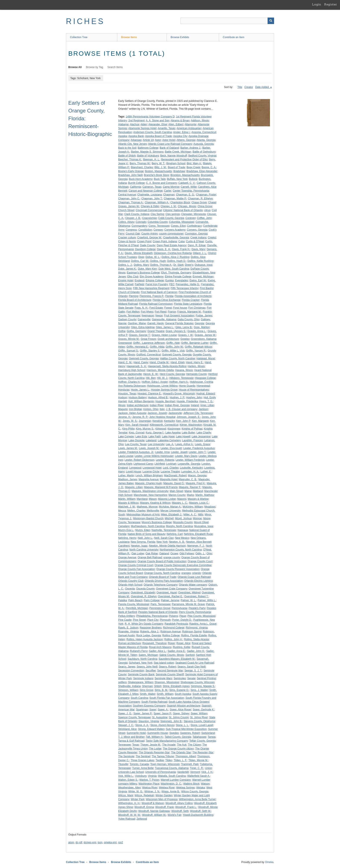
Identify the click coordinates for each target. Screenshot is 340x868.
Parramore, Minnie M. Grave (188, 604)
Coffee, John (204, 218)
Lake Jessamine (201, 436)
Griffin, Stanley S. (150, 351)
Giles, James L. (165, 327)
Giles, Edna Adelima (143, 327)
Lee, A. (170, 444)
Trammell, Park (190, 764)
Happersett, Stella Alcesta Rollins (167, 366)
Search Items (115, 67)
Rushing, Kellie (181, 647)
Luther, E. (206, 472)
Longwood (135, 468)
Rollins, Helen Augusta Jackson (145, 639)
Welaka (201, 788)
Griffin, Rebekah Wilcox (199, 347)
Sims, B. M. (161, 690)
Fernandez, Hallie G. (188, 284)
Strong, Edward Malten (151, 729)
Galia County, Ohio (189, 319)
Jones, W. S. (130, 421)
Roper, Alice (183, 643)
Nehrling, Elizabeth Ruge (199, 534)
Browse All (75, 67)
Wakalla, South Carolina (172, 776)
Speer (153, 710)
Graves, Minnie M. (129, 339)
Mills (201, 515)
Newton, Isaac (139, 546)
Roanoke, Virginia (128, 632)
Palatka (123, 600)
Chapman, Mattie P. (175, 199)
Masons (182, 499)
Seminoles (180, 678)
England (139, 280)
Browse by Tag (95, 67)
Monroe (197, 518)
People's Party (197, 608)
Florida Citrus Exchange (167, 300)
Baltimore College (148, 148)
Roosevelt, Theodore (154, 643)
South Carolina (139, 698)
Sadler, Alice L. (158, 651)
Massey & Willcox (128, 503)
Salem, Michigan (148, 655)
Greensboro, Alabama (204, 339)
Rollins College (171, 635)
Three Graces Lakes (142, 760)
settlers (122, 682)
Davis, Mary (198, 249)
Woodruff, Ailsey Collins (179, 803)
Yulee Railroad (127, 819)
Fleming (133, 296)
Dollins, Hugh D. (177, 261)
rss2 (120, 842)
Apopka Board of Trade (158, 136)
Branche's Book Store (157, 175)
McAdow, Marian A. (170, 507)
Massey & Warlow (198, 499)
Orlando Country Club (131, 581)
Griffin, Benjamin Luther (195, 343)
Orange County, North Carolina (162, 573)
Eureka (169, 280)
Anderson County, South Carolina (152, 132)
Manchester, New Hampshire (150, 495)
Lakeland (151, 440)
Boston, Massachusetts (159, 171)
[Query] (227, 21)
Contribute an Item (234, 37)
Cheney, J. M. (168, 206)
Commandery (139, 226)
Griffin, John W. (175, 347)
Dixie (141, 257)
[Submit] (271, 21)
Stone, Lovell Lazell (202, 725)
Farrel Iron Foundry (157, 284)
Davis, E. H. (164, 249)
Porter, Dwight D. (182, 620)
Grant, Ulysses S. (176, 331)
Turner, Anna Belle (143, 768)
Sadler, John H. (196, 651)
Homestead (203, 386)
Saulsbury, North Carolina (142, 659)
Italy (162, 409)
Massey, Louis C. (199, 503)
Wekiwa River (167, 788)
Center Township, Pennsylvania (191, 191)
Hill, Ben (151, 378)
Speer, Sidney (181, 713)
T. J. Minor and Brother (131, 737)
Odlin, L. (200, 554)
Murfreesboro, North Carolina (148, 526)
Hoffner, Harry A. (179, 382)
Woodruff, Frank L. (186, 807)
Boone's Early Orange (131, 171)
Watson (205, 784)
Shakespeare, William (141, 682)
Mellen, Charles (136, 511)
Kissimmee (174, 429)
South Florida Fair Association (167, 698)
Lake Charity (204, 433)
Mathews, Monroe (147, 507)
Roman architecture (130, 643)
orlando (196, 573)
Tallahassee (199, 737)
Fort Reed (161, 312)
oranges (186, 573)
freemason (148, 316)
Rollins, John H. (173, 639)
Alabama (123, 124)
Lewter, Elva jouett (171, 448)
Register (331, 4)
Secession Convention (131, 671)
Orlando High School (130, 585)
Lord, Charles (171, 468)
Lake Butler (189, 433)
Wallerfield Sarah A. (199, 776)
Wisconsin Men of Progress (162, 799)
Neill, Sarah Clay (164, 538)
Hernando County (196, 374)
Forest (168, 308)
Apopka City (180, 136)
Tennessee (124, 745)
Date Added (262, 87)
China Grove (205, 206)
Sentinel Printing (206, 678)
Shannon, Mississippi (167, 682)
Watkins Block (191, 784)
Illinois (122, 405)
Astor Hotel (169, 140)
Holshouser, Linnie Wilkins (162, 386)
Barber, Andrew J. (191, 148)
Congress (131, 230)
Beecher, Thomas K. (130, 160)
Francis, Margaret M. (189, 312)
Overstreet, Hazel (167, 593)
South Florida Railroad (154, 702)
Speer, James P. (143, 713)
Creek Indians (198, 238)
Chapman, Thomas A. (131, 202)
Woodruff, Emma (144, 807)
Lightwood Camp (143, 464)
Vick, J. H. (207, 772)
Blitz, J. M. (160, 167)
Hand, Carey (141, 362)
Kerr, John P (183, 421)
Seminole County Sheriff (170, 674)
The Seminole (126, 756)
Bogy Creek (193, 167)
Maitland (198, 491)
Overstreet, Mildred (189, 593)
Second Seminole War (170, 671)
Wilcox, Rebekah (144, 795)
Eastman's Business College (143, 273)
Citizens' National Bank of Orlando (183, 210)
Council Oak (133, 234)
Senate (191, 678)
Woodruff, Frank (165, 807)
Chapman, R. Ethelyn (200, 199)
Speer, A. (163, 710)
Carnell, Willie (189, 187)
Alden (144, 124)
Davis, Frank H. (181, 249)
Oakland (164, 554)
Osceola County (145, 589)
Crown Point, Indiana (165, 241)
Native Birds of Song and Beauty (146, 534)
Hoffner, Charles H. (129, 382)
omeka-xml (110, 842)
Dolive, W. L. (153, 257)
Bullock (193, 179)
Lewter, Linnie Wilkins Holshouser (154, 456)
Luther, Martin (126, 476)
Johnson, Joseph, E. (189, 417)
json (100, 842)
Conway (158, 230)
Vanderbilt (183, 772)
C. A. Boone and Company (162, 183)
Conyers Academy (175, 230)
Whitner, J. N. (152, 791)
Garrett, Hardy (155, 323)
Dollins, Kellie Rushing (200, 261)
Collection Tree (79, 37)
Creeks (212, 238)
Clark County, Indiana (137, 214)
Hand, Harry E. (195, 362)
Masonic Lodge (167, 499)
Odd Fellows (187, 554)
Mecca (122, 511)
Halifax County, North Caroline (177, 358)
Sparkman (142, 710)
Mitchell (169, 518)
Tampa (211, 737)
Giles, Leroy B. (184, 327)
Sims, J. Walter (199, 690)
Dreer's (189, 265)
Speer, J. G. (125, 713)
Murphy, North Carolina (179, 526)
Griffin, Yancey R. (196, 351)
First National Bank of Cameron (159, 292)
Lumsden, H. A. (190, 472)
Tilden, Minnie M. (198, 760)
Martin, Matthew (205, 495)
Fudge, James (204, 316)
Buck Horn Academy (141, 179)
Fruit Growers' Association (179, 316)
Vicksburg (141, 776)
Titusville (123, 764)
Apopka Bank (136, 136)
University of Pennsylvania (161, 772)
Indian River (157, 405)
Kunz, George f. (155, 433)
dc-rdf (79, 842)
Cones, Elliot (178, 226)
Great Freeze (148, 339)
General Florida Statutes (179, 323)
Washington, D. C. (171, 784)
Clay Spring (157, 214)
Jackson (203, 409)
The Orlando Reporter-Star (154, 752)
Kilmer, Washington (191, 425)
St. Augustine (160, 717)
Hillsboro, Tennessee (181, 378)
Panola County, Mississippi (134, 604)
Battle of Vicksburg (148, 156)
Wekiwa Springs (185, 788)
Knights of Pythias (192, 429)
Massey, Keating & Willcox (155, 503)
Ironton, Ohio (151, 409)
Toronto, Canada (139, 764)
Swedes (174, 733)
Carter (168, 191)
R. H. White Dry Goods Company (144, 624)
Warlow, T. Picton (149, 780)
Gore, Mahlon (202, 327)
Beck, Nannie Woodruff (174, 156)
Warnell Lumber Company (176, 780)
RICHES (85, 21)
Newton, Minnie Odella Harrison (167, 546)
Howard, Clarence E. (150, 394)
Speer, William (199, 713)
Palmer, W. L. (188, 600)
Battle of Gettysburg (204, 152)
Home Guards (187, 386)
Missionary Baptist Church (148, 518)
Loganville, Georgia (189, 464)
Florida (169, 296)
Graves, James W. (205, 335)
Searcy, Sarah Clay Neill (191, 667)
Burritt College (136, 183)
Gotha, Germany (136, 331)
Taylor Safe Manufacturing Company (167, 741)
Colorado (141, 222)
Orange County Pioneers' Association (178, 569)
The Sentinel (143, 756)
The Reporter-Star (203, 752)
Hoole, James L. (140, 390)
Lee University (156, 444)
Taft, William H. (155, 737)
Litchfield (159, 464)
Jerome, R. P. (140, 417)
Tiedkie (160, 760)
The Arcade (169, 745)
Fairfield (140, 284)
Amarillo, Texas (166, 128)
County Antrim (150, 234)
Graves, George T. (140, 335)
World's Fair (174, 815)
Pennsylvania (179, 608)
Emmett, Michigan (203, 277)
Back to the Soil (127, 148)
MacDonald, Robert (175, 476)
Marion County (177, 495)
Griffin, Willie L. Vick (173, 351)
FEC (172, 284)
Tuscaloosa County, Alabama (172, 768)
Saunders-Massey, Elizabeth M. (177, 659)
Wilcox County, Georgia (195, 791)
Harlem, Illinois (196, 366)
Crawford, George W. (150, 238)
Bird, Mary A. (194, 163)
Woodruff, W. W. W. (129, 815)
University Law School (131, 772)
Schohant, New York (141, 663)
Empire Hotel (126, 280)
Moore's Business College (157, 522)
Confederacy (194, 226)
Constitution (145, 230)
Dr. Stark (179, 265)
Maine (188, 491)
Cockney (190, 218)
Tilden (169, 760)
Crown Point (144, 241)
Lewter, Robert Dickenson (139, 460)
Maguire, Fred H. (196, 483)
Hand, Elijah (177, 362)
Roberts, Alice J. (150, 632)
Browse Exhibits (180, 37)
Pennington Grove (160, 608)
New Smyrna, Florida (143, 542)
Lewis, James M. (128, 448)
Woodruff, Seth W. (200, 811)
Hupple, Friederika (187, 401)
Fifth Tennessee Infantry (185, 288)
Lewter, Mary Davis (186, 456)
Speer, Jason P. (163, 713)
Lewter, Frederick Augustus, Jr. (136, 452)
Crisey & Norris (127, 241)
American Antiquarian (189, 128)
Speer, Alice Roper (181, 710)
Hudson (123, 397)
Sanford (190, 655)
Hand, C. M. (125, 362)
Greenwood (125, 343)
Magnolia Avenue (149, 479)
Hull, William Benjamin (141, 401)
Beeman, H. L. (151, 160)
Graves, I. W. (186, 335)
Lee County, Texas (136, 444)
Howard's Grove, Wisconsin (179, 394)
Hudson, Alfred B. (158, 397)
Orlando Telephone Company (160, 585)
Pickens (173, 616)
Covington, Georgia (196, 234)
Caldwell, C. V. (187, 183)
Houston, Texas (127, 394)
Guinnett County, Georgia (177, 355)
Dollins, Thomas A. (161, 265)
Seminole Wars (163, 678)
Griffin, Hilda (157, 347)
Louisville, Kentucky (191, 468)
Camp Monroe (171, 187)
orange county (172, 557)
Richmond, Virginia (197, 628)
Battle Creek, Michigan (178, 152)
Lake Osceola (136, 440)
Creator (249, 87)
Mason (153, 499)
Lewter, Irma (162, 452)
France (172, 312)
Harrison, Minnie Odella (160, 370)
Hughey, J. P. (177, 397)
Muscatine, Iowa (204, 526)
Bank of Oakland (169, 148)
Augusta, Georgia (204, 144)
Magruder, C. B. (188, 479)
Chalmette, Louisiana (150, 195)
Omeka (269, 862)
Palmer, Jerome (170, 600)
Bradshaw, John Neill (130, 175)
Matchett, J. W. (127, 507)
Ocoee (174, 554)
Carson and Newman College (146, 191)
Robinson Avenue (171, 632)
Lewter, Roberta (165, 460)
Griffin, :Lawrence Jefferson (149, 343)
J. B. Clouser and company (181, 409)
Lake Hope (168, 436)
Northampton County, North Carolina (181, 550)
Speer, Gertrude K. (204, 710)
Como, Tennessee (159, 226)
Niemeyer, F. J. (196, 546)
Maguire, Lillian (134, 487)
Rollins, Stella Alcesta (197, 639)
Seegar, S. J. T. (193, 671)
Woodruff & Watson (153, 803)
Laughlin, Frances (192, 440)
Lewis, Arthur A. (184, 444)
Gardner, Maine (137, 323)
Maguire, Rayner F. (190, 487)
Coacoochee (150, 218)
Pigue (183, 616)
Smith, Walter (148, 694)
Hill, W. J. (162, 378)
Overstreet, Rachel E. (170, 596)
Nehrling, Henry (127, 538)
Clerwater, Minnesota (194, 214)
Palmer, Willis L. (207, 600)
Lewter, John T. (198, 452)
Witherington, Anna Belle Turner (197, 799)
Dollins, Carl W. (140, 261)
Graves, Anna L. (197, 331)
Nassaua (183, 530)
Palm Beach (135, 600)
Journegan (145, 421)
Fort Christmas (197, 308)
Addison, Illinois (200, 121)
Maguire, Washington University (150, 491)
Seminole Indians (143, 678)
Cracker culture (127, 238)
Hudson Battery (138, 397)
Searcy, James (127, 667)
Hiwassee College (205, 378)
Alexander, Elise (158, 124)
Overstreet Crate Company (172, 589)
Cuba (181, 241)
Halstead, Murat (206, 358)
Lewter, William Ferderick (190, 460)
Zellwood (142, 819)
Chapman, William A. (157, 202)
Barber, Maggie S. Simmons (147, 152)
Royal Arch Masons (160, 647)
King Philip (128, 429)
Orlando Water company (193, 585)
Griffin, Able (173, 343)
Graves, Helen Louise (164, 335)
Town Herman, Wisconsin (165, 764)
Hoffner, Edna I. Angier (155, 382)
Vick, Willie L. (126, 776)
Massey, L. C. (180, 503)
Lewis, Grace (203, 444)
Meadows (210, 507)
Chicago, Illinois (187, 206)
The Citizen (194, 745)
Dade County (148, 245)
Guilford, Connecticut (149, 355)
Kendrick (158, 421)
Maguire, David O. (174, 483)
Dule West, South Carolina (174, 269)
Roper (171, 643)
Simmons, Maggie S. (203, 686)
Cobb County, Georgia (171, 218)
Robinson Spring (192, 632)
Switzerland (208, 733)
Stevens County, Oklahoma (199, 721)
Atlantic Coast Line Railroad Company (170, 144)
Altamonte (190, 124)
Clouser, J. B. (133, 218)
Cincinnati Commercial (149, 210)
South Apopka (183, 694)
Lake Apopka (173, 433)
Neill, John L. (145, 538)
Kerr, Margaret (200, 421)
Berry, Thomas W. (140, 163)
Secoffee (151, 671)
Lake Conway (126, 436)
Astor (158, 140)
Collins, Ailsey (126, 222)
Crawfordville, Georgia (176, 238)
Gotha (122, 331)
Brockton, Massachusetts (185, 175)
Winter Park (138, 799)
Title (240, 87)
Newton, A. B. (177, 542)
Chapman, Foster (206, 195)
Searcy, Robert (168, 667)
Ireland (195, 405)
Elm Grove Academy (151, 277)
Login (317, 4)
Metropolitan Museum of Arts (143, 515)
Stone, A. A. (142, 725)
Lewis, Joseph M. (149, 448)
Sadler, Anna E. (177, 651)
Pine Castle (125, 620)
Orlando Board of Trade (163, 577)
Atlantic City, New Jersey (132, 144)
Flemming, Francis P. (152, 296)
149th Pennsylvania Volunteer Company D (150, 117)
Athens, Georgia (186, 140)
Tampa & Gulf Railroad (131, 741)
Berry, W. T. (158, 163)
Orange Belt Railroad (150, 557)
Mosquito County (183, 522)
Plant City (153, 620)
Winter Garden (164, 795)
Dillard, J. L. (200, 253)
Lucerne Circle (151, 472)
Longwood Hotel (152, 468)
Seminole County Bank (141, 674)
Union (208, 768)
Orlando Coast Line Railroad (194, 577)
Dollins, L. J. (125, 265)
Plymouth (165, 620)
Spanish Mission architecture (184, 706)
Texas (136, 745)
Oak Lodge (138, 554)
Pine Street (139, 620)
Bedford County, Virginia (202, 156)
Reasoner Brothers (151, 628)
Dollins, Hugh (158, 261)
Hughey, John (194, 397)
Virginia (152, 776)
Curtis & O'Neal (195, 241)
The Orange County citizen (178, 749)
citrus (207, 210)
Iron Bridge (135, 409)
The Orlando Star (181, 752)
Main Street (176, 491)
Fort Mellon (133, 312)
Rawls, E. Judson (128, 628)
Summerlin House (158, 733)
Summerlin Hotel (136, 733)
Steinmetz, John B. (171, 721)
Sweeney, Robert (190, 733)
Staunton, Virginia (149, 721)
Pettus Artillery (127, 616)
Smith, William (165, 694)
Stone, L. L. (182, 725)
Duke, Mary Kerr (147, 269)
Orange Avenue (127, 557)
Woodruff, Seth (180, 811)
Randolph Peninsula (176, 624)
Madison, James (128, 479)
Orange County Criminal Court (136, 565)
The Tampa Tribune (163, 756)
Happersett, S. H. (137, 366)
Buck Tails (160, 179)
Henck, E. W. (151, 374)
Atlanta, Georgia (206, 140)
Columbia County (158, 222)
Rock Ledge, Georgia (148, 635)
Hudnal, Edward (205, 394)
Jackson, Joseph (157, 413)
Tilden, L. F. (180, 760)
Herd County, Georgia (172, 374)
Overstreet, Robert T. (196, 596)
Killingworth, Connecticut (164, 425)
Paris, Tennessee (160, 604)
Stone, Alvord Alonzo (162, 725)
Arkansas (136, 140)
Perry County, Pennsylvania (195, 612)
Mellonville (153, 511)
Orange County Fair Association (136, 569)
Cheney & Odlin (150, 206)
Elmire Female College (178, 277)
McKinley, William (193, 507)
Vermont (195, 772)
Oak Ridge (152, 554)
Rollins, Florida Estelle (194, 635)
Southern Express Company (149, 706)
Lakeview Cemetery (169, 440)
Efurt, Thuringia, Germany (176, 273)
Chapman (169, 195)
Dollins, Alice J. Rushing (175, 257)
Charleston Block (180, 202)
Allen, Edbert (176, 124)
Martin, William (127, 499)
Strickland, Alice (127, 729)
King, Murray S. (145, 429)
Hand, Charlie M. (159, 362)
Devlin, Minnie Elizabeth (139, 253)
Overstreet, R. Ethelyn (144, 596)
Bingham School (176, 163)
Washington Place (149, 784)
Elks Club (133, 277)
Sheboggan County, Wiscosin (197, 682)
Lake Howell (183, 436)
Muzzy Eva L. (126, 530)
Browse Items (129, 37)
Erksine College (155, 280)
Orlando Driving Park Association (164, 581)
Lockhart (171, 464)
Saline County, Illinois (172, 655)
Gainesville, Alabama (164, 319)
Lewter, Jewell (179, 452)
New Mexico (182, 538)
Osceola (130, 589)
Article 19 (148, 140)
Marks (190, 495)
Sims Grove (146, 690)
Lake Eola (141, 436)
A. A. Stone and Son (157, 121)
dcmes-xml (90, 842)
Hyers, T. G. (206, 401)
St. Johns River (199, 717)
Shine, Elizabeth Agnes (176, 686)
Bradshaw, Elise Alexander (202, 171)
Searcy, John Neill (147, 667)
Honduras (124, 390)
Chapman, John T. (152, 199)
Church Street (126, 210)
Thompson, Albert (186, 756)
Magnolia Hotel (169, 479)
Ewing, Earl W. (198, 280)
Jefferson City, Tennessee (198, 413)
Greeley (185, 339)
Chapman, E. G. (185, 195)
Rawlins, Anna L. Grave (203, 624)
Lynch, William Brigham (149, 476)
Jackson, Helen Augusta (132, 413)
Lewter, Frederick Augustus (199, 448)
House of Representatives (194, 390)
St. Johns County (179, 717)
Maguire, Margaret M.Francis (161, 487)
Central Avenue (127, 195)
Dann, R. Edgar (197, 245)
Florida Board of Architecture (135, 300)
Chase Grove (199, 202)
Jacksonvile (175, 413)
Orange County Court (200, 561)
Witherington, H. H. (129, 803)
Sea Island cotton (164, 663)
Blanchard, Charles (142, 167)
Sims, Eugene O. (179, 690)
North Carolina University (144, 550)
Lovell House (133, 472)
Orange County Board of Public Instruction (162, 561)
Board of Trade (176, 167)
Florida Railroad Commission (156, 304)
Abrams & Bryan (180, 121)
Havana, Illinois (184, 370)
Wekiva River (150, 788)
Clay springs (173, 214)
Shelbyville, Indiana (129, 686)
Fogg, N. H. (141, 308)
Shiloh (158, 686)
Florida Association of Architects (193, 296)
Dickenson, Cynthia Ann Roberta (173, 253)
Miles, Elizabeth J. (171, 515)
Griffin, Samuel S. (128, 351)
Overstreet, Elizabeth (143, 593)
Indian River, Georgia (177, 405)
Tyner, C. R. (197, 768)
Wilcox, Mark (126, 795)
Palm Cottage (152, 600)
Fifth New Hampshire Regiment (151, 288)
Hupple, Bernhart (165, 401)
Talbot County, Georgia (178, 737)
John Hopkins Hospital (162, 417)
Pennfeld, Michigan (137, 608)
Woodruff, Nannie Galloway (154, 811)
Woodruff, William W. (154, 815)
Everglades (181, 280)
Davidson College (145, 249)
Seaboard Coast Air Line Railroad (195, 663)
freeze (159, 316)
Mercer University (171, 511)
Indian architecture (138, 405)
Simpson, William (128, 690)
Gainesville (144, 319)
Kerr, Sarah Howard (137, 425)
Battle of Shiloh (127, 156)
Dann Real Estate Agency (172, 245)
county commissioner (171, 234)
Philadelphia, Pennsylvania (152, 616)
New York (162, 542)
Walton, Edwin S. (128, 780)
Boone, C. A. (209, 167)
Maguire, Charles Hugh (148, 483)
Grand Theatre (156, 331)
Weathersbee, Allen (129, 788)
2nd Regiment (136, 121)
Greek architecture (168, 339)
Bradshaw (179, 171)
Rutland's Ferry (139, 651)
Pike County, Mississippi (201, 616)
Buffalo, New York (177, 179)
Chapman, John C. (129, 199)
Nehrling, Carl (174, 534)
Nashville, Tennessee (164, 530)
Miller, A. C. (190, 515)
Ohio (209, 554)
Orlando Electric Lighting (199, 581)
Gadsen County (127, 319)
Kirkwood (161, 429)
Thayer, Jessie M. (150, 745)
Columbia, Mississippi (182, 222)
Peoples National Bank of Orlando (158, 612)
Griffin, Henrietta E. (137, 347)
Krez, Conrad (136, 433)
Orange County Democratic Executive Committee (183, 565)
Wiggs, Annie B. (171, 791)
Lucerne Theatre (170, 472)
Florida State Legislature (188, 304)
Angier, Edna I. (182, 132)
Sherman (147, 686)
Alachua (134, 124)
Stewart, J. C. (126, 725)
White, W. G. (135, 791)
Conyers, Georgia (197, 230)
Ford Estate (156, 308)
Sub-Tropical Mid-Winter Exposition (186, 729)
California (136, 187)
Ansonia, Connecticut (204, 132)
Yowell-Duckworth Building (198, 815)
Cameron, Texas (152, 187)
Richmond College (174, 628)
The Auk (182, 745)
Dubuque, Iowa (204, 265)
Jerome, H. (125, 417)
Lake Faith (154, 436)
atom (71, 842)
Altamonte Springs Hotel (142, 128)
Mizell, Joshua (183, 518)
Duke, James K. (127, 269)
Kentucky (169, 421)
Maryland (142, 499)
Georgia (200, 323)
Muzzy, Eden (143, 530)
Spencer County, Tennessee (134, 717)
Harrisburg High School (132, 370)
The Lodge (155, 749)
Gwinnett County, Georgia (144, 358)
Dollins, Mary (141, 265)
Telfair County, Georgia (203, 741)
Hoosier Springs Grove (164, 390)
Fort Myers (147, 312)
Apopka (123, 136)
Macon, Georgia (197, 476)
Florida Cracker (191, 300)
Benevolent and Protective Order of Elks (184, 160)
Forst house (180, 308)
